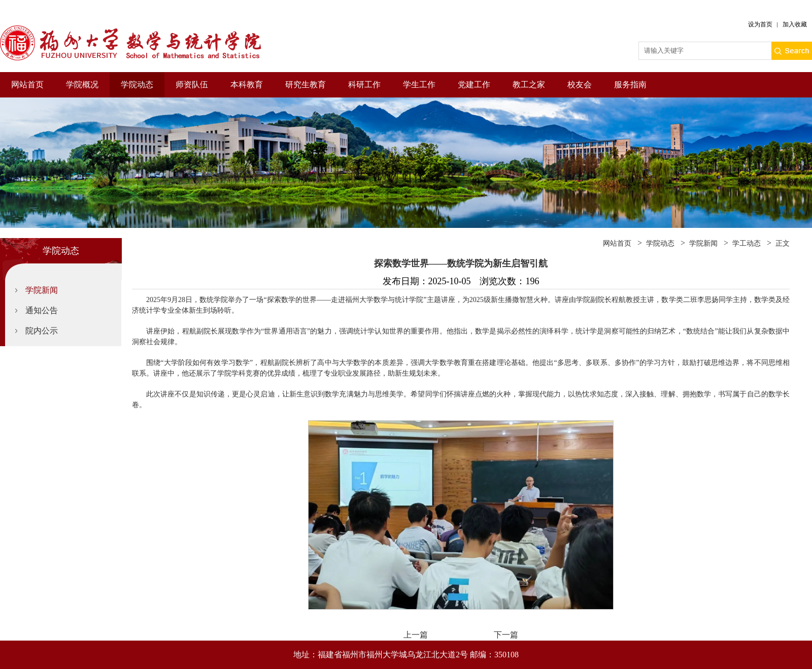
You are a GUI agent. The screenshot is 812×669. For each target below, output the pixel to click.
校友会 (580, 85)
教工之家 (529, 85)
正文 (783, 243)
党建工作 (474, 85)
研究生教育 (306, 85)
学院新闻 (42, 290)
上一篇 (416, 635)
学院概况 (82, 85)
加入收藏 (795, 24)
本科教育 (247, 85)
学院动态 (137, 85)
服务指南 (630, 85)
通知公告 (42, 310)
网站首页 (27, 85)
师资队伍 (192, 85)
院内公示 (42, 331)
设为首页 (760, 24)
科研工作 (364, 85)
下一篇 (506, 635)
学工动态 (747, 243)
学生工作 (419, 85)
